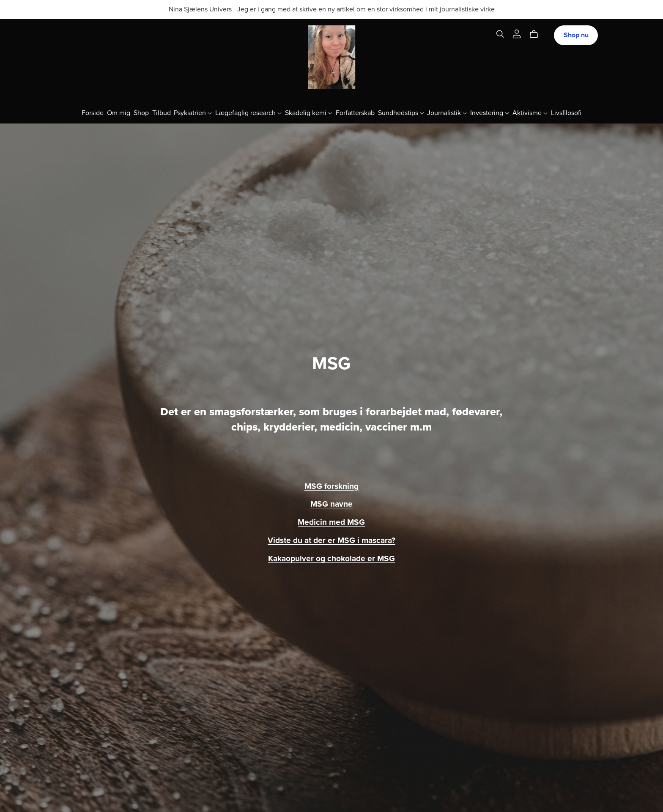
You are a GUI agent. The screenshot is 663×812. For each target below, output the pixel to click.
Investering (490, 112)
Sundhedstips (401, 112)
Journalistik (447, 112)
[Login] (517, 33)
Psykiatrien (193, 112)
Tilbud (162, 112)
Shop (141, 112)
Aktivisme (530, 112)
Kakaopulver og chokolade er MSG (331, 558)
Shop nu (576, 35)
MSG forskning (331, 486)
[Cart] (537, 34)
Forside (93, 112)
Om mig (119, 112)
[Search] (500, 34)
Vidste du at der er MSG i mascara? (331, 540)
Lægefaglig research (248, 112)
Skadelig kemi (309, 112)
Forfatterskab (355, 112)
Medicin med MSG (331, 522)
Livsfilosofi (566, 112)
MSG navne (331, 504)
